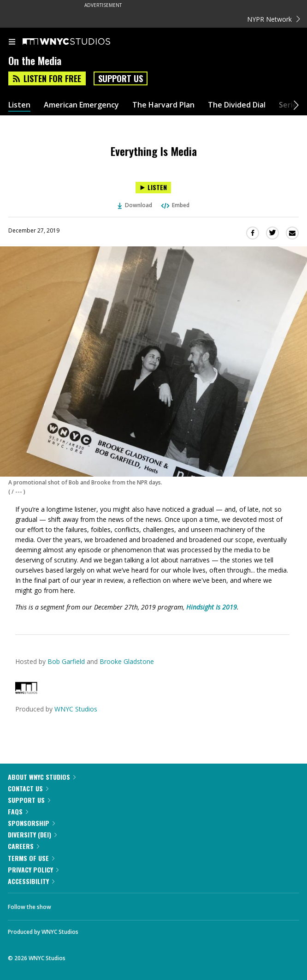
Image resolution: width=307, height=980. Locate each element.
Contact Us (28, 788)
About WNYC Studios (42, 777)
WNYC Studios (76, 709)
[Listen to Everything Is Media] (153, 188)
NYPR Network (274, 19)
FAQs (18, 811)
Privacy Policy (33, 869)
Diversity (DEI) (32, 834)
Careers (24, 846)
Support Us (121, 78)
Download (135, 205)
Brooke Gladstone (127, 661)
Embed (175, 205)
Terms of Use (31, 858)
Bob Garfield (66, 661)
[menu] (12, 42)
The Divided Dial (237, 105)
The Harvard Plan (163, 105)
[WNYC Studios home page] (78, 42)
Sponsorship (31, 823)
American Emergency (81, 105)
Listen (19, 105)
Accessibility (31, 881)
